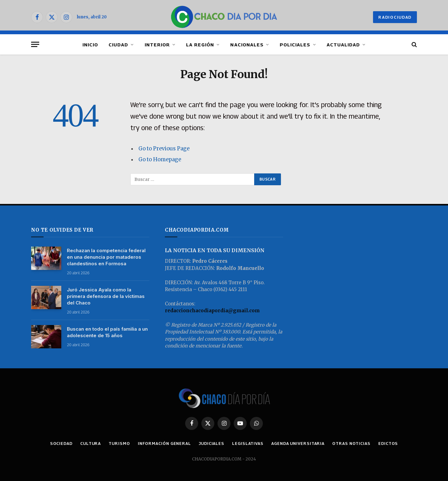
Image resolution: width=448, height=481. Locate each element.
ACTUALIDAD (343, 45)
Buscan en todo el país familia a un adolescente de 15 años (107, 332)
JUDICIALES (212, 443)
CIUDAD (118, 45)
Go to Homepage (160, 160)
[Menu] (35, 44)
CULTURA (91, 443)
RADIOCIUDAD (395, 17)
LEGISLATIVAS (248, 443)
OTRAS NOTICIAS (351, 443)
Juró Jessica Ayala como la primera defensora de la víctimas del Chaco (106, 296)
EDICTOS (388, 443)
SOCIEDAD (61, 443)
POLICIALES (295, 45)
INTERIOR (157, 45)
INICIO (90, 45)
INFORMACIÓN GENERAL (164, 443)
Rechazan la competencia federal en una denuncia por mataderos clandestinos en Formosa (106, 257)
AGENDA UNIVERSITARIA (298, 443)
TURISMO (119, 443)
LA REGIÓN (200, 45)
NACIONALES (247, 45)
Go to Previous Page (164, 149)
